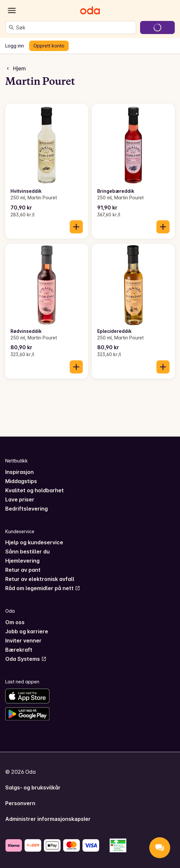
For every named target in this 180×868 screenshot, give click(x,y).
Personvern (20, 803)
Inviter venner (23, 641)
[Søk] (11, 27)
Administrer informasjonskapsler (48, 819)
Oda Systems (26, 659)
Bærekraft (19, 650)
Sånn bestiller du (27, 552)
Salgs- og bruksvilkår (33, 787)
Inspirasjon (19, 472)
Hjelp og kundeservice (34, 542)
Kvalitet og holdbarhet (35, 490)
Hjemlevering (22, 561)
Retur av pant (23, 570)
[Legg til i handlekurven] (76, 227)
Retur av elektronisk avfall (40, 579)
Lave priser (20, 499)
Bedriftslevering (27, 509)
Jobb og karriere (27, 631)
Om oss (15, 622)
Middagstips (21, 481)
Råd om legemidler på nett (43, 588)
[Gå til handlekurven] (157, 27)
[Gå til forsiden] (90, 10)
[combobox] (75, 27)
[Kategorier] (12, 10)
